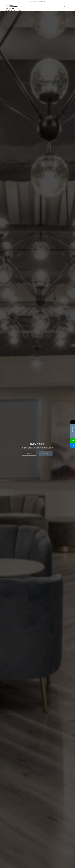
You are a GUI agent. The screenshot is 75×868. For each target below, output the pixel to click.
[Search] (64, 7)
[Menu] (68, 7)
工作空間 (46, 452)
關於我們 (29, 452)
